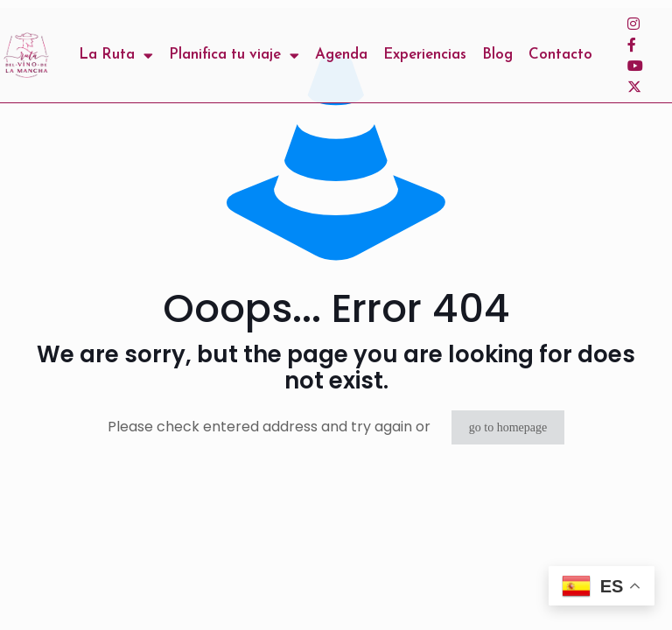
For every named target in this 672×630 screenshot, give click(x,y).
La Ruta (116, 55)
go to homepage (508, 427)
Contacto (560, 55)
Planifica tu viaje (234, 55)
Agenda (341, 55)
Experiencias (425, 55)
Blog (497, 55)
